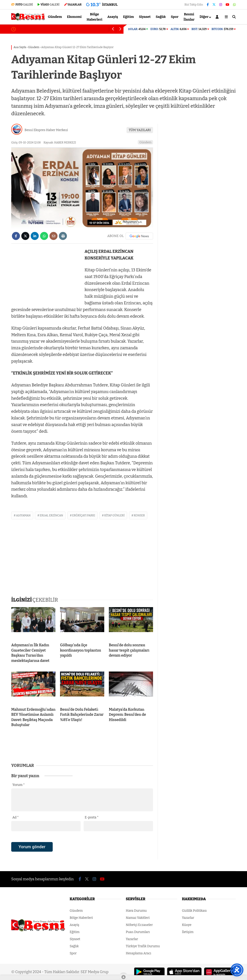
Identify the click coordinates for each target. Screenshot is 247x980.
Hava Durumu (136, 911)
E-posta (92, 817)
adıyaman (23, 515)
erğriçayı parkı (84, 515)
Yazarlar (132, 939)
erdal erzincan (51, 515)
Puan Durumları (138, 932)
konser (139, 515)
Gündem (55, 17)
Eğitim (128, 17)
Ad (15, 817)
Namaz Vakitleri (138, 918)
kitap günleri (114, 515)
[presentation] (46, 855)
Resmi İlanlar (189, 17)
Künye (187, 925)
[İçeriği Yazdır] (63, 236)
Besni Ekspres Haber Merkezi (46, 130)
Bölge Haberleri (95, 17)
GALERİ (22, 5)
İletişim (188, 932)
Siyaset (145, 17)
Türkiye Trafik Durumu (143, 946)
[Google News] (139, 236)
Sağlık (161, 17)
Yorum (19, 785)
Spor (175, 17)
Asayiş (113, 17)
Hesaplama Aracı (139, 953)
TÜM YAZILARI (140, 130)
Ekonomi (74, 17)
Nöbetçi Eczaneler (139, 925)
